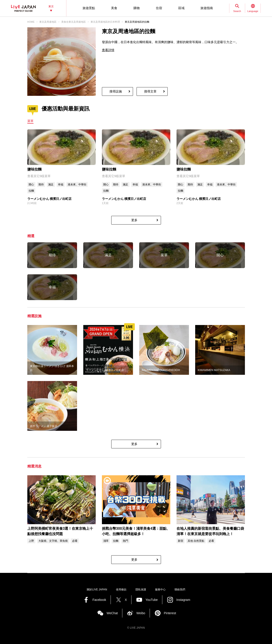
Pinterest (170, 613)
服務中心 (160, 590)
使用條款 (121, 590)
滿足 (51, 185)
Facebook (99, 600)
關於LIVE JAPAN (97, 590)
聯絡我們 (180, 590)
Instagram (183, 600)
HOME (31, 22)
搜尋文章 (150, 91)
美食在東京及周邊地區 (73, 22)
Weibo (141, 613)
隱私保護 (141, 590)
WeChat (112, 613)
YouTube (152, 600)
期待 (41, 185)
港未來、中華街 (77, 185)
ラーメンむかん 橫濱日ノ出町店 (50, 199)
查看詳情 (108, 50)
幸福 (61, 185)
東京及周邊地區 (48, 22)
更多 (134, 220)
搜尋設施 (116, 91)
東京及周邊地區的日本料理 (105, 22)
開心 (31, 185)
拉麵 (31, 191)
